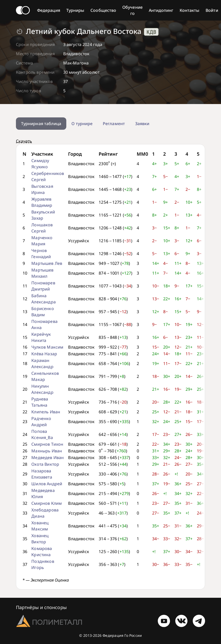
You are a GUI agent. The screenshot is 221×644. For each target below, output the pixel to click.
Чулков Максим (47, 347)
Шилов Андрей (47, 484)
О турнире (82, 124)
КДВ (151, 32)
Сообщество (103, 10)
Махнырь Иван (47, 451)
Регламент (114, 124)
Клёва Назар (44, 354)
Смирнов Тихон (47, 444)
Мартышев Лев (47, 263)
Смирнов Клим (47, 503)
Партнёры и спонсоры (41, 607)
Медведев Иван (48, 458)
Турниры (75, 10)
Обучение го (132, 10)
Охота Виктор (45, 464)
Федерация (49, 10)
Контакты (190, 10)
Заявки (142, 124)
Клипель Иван (46, 412)
